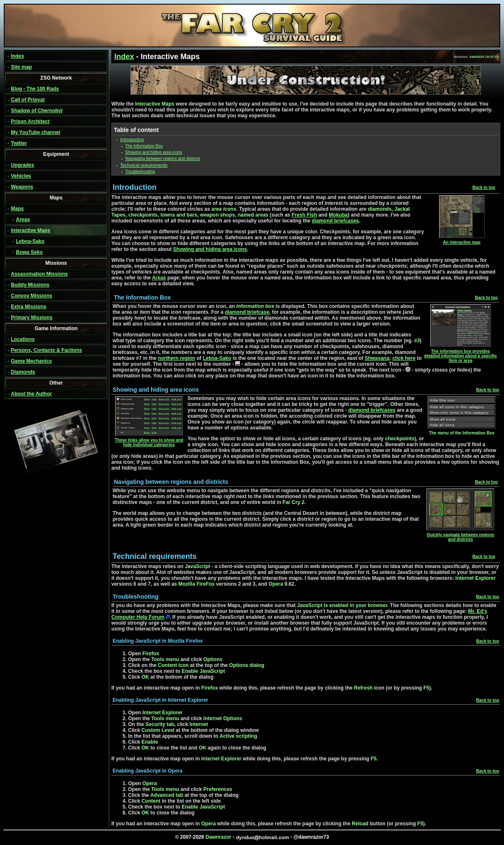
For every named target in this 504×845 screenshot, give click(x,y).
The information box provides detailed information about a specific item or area (460, 354)
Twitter (19, 143)
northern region (176, 358)
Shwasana (377, 358)
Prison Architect (30, 121)
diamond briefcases (336, 221)
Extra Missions (29, 307)
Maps (17, 209)
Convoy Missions (32, 296)
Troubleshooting (140, 172)
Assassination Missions (39, 274)
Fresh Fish (305, 215)
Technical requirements (144, 165)
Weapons (22, 187)
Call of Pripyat (28, 100)
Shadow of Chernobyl (37, 111)
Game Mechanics (31, 361)
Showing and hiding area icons (154, 152)
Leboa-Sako (30, 241)
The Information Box (144, 146)
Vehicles (21, 176)
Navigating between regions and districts (163, 159)
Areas (23, 220)
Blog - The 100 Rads (35, 89)
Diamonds (23, 372)
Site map (21, 67)
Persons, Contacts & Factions (46, 350)
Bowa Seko (29, 252)
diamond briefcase (247, 312)
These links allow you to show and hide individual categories (149, 441)
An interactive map (462, 240)
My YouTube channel (36, 132)
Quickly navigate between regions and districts (460, 535)
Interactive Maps (31, 230)
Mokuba (338, 215)
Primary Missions (32, 318)
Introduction (132, 140)
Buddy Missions (30, 285)
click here (404, 358)
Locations (23, 339)
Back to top (484, 187)
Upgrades (22, 165)
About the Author (31, 394)
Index (17, 56)
